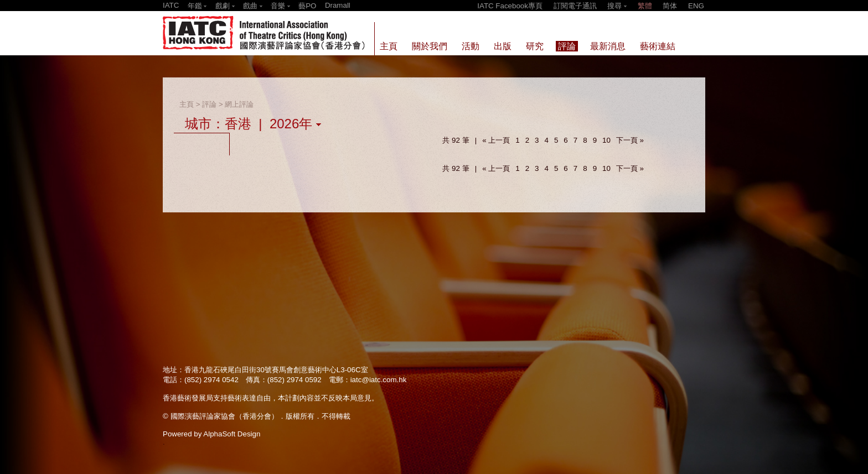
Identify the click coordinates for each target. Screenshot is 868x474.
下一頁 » (630, 140)
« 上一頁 (496, 140)
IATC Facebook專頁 (510, 6)
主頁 (187, 104)
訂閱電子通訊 (575, 6)
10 (606, 140)
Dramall (338, 5)
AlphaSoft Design (232, 434)
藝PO (307, 6)
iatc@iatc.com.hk (379, 380)
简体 (670, 6)
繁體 (645, 6)
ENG (696, 6)
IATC (171, 5)
